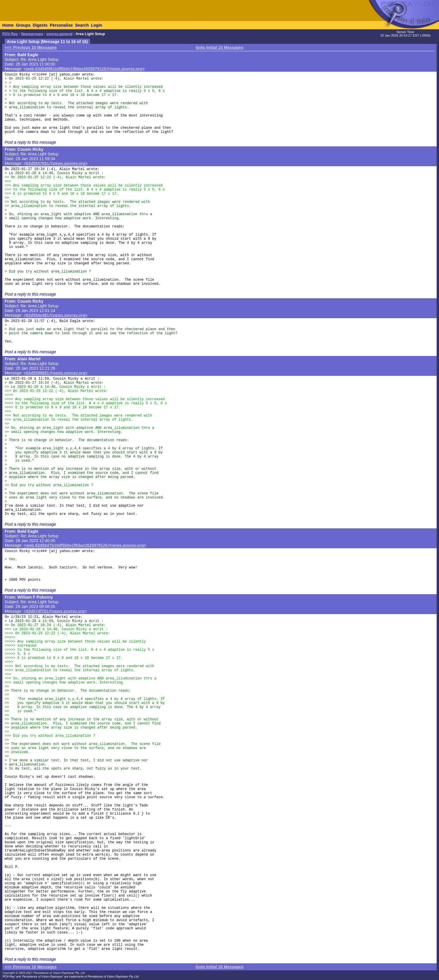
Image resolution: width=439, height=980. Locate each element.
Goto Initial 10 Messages (219, 47)
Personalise (61, 25)
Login (97, 25)
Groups (23, 25)
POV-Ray (10, 34)
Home (8, 25)
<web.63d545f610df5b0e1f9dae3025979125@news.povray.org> (84, 69)
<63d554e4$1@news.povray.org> (56, 315)
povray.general (60, 34)
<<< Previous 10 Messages (31, 47)
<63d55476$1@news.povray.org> (56, 163)
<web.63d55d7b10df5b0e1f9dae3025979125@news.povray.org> (85, 545)
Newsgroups (32, 34)
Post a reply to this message (30, 142)
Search (82, 25)
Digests (40, 25)
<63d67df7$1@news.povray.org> (55, 611)
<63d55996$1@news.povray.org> (56, 373)
